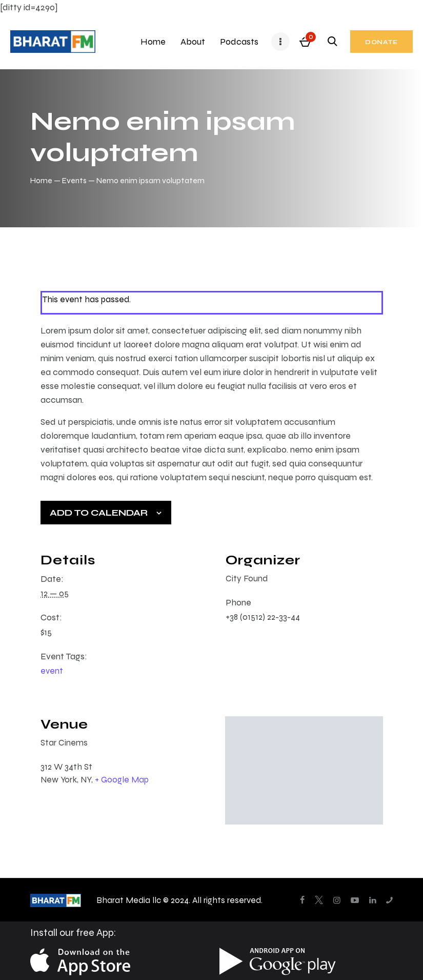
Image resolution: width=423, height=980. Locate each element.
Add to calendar (99, 512)
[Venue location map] (304, 770)
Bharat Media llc (129, 900)
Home (41, 180)
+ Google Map (122, 779)
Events (74, 180)
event (52, 671)
